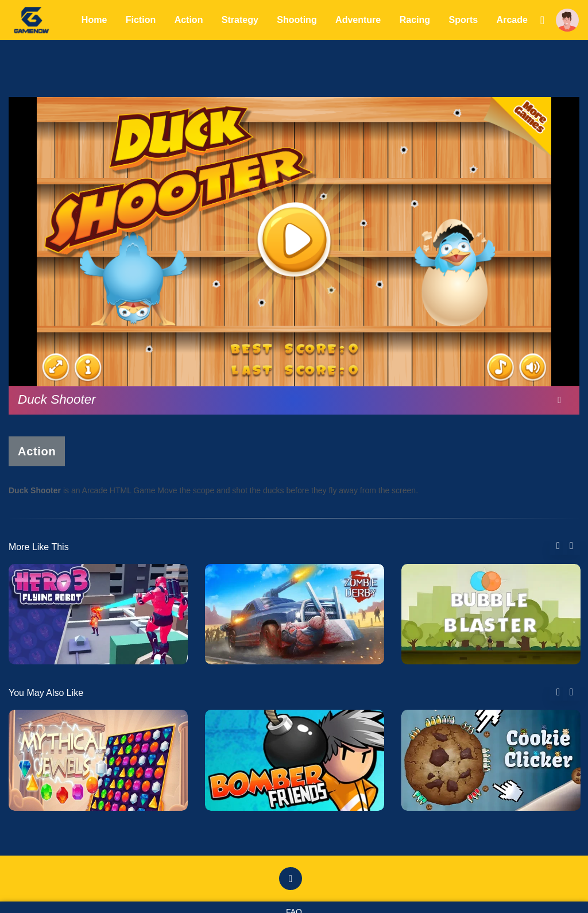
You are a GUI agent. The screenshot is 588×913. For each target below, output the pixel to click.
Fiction (141, 20)
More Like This (39, 547)
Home (94, 20)
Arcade (512, 20)
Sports (463, 20)
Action (189, 20)
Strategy (240, 20)
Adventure (358, 20)
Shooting (297, 20)
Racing (415, 20)
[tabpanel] (98, 614)
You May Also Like (46, 693)
